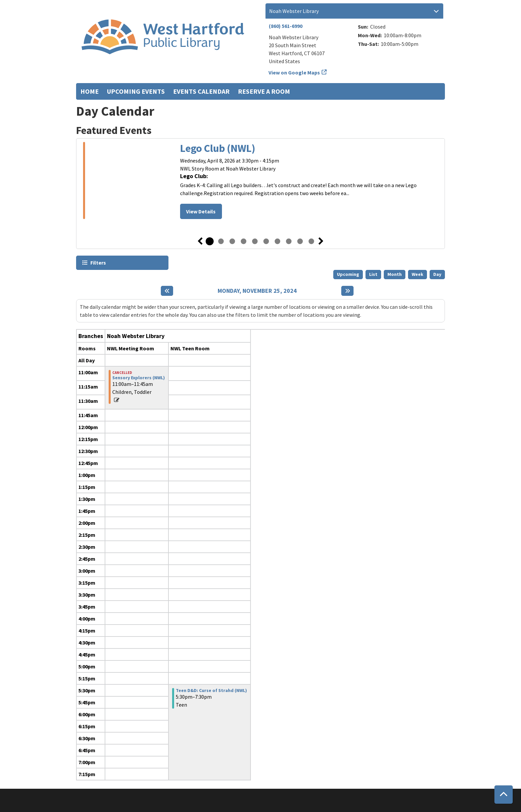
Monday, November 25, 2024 (257, 291)
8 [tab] (289, 241)
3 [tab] (232, 241)
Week (417, 274)
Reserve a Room (264, 91)
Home (90, 91)
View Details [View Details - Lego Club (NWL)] (201, 211)
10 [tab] (311, 241)
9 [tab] (300, 241)
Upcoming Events (136, 91)
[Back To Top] (504, 795)
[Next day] (347, 291)
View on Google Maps (294, 72)
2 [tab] (221, 241)
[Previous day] (167, 291)
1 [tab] (210, 241)
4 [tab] (244, 241)
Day (437, 274)
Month (395, 274)
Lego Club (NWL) (218, 148)
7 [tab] (277, 241)
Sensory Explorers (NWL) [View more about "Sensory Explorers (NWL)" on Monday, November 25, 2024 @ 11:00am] (139, 378)
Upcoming (348, 274)
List (373, 274)
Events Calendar (201, 91)
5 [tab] (255, 241)
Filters (98, 262)
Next (321, 241)
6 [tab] (266, 241)
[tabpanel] (260, 181)
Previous (200, 241)
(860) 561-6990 (286, 26)
